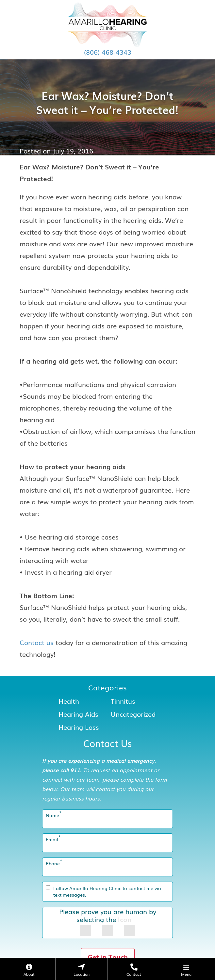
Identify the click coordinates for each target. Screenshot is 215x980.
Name (54, 815)
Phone (54, 863)
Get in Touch (108, 957)
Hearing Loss (79, 727)
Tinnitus (123, 701)
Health (69, 701)
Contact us (37, 642)
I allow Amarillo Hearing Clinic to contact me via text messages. (107, 892)
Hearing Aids (78, 714)
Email (53, 839)
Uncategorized (133, 714)
